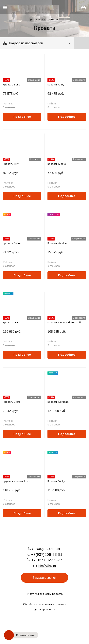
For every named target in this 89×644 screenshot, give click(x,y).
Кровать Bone (11, 85)
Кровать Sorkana (58, 402)
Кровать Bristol (12, 402)
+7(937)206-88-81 (47, 555)
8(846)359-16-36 (47, 549)
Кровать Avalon (57, 243)
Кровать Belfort (12, 243)
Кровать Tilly (11, 164)
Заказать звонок (44, 578)
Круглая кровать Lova (17, 481)
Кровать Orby (56, 85)
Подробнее (22, 117)
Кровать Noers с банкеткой (64, 322)
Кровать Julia (11, 322)
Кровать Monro (57, 164)
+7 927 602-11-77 (47, 560)
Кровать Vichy (56, 481)
